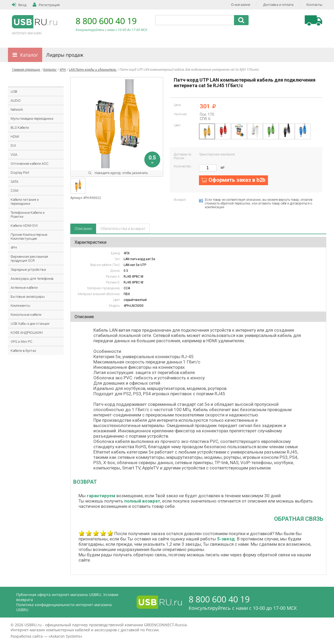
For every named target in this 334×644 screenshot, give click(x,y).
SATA (14, 182)
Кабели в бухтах (23, 351)
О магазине (241, 5)
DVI (13, 146)
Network (17, 110)
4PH (63, 70)
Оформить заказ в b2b (237, 180)
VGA (14, 155)
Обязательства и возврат (123, 229)
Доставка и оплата (278, 5)
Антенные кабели (24, 288)
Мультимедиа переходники (32, 119)
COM (14, 191)
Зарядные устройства (28, 270)
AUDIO (16, 101)
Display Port (20, 173)
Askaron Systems (65, 636)
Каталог (29, 55)
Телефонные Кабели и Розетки (28, 215)
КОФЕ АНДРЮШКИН (27, 333)
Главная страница (26, 70)
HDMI (15, 137)
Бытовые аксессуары (28, 297)
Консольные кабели (26, 315)
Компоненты (20, 306)
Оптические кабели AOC (30, 164)
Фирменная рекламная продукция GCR (29, 259)
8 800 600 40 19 (106, 21)
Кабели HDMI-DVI (24, 226)
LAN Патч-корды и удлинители (93, 70)
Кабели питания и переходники (25, 202)
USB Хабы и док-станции (30, 324)
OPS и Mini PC (21, 342)
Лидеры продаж (65, 55)
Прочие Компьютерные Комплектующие (29, 237)
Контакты (314, 5)
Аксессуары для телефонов (32, 279)
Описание (83, 229)
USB (14, 92)
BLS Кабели (20, 128)
